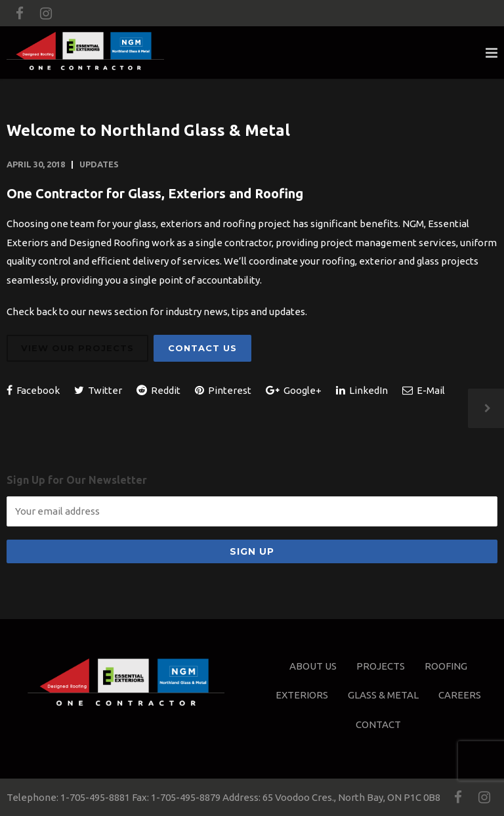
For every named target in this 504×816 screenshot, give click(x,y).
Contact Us (202, 348)
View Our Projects (77, 348)
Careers (460, 695)
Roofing (446, 666)
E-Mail (424, 390)
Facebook (33, 390)
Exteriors (302, 695)
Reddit (158, 390)
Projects (381, 666)
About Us (313, 666)
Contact (378, 724)
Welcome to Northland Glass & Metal (148, 130)
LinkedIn (362, 390)
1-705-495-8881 (95, 797)
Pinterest (223, 390)
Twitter (98, 390)
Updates (99, 164)
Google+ (294, 390)
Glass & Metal (383, 695)
